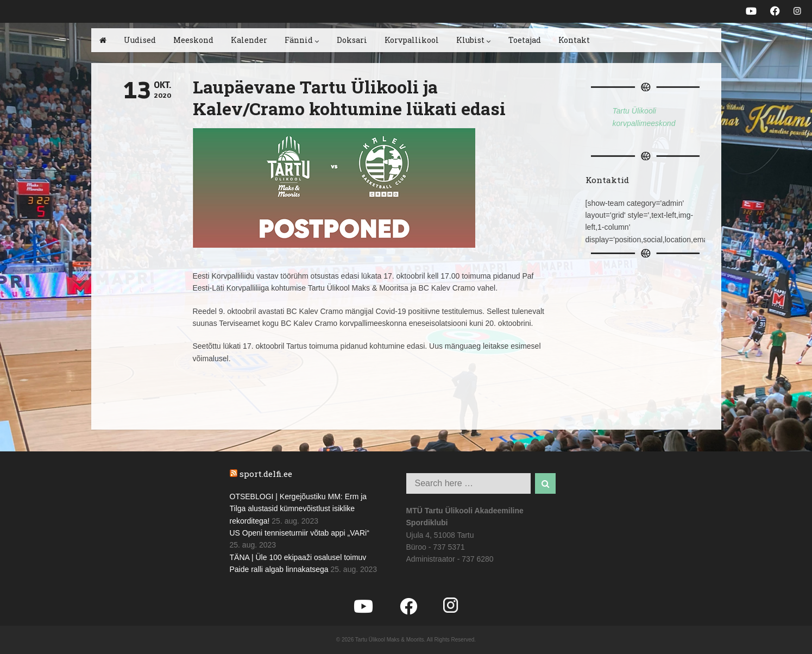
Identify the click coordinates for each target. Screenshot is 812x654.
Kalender (249, 40)
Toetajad (525, 40)
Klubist (474, 40)
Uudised (140, 40)
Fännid (302, 40)
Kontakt (574, 40)
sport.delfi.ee (266, 474)
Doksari (352, 40)
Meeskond (193, 40)
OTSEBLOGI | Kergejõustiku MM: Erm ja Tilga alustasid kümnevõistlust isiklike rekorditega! (298, 509)
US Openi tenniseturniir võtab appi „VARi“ (300, 533)
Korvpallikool (412, 40)
